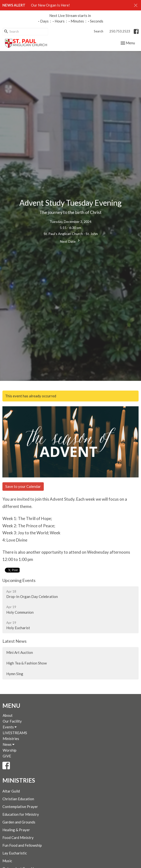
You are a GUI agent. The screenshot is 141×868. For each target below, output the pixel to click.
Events (10, 727)
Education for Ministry (21, 814)
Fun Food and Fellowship (22, 845)
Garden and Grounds (19, 822)
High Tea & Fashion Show (26, 663)
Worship (10, 750)
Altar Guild (11, 791)
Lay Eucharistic (15, 853)
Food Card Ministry (18, 838)
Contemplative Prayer (20, 807)
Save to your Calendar (23, 486)
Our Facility (12, 721)
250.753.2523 (120, 31)
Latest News (15, 641)
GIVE (7, 756)
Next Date (70, 241)
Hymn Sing (15, 674)
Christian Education (18, 799)
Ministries (11, 739)
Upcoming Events (19, 580)
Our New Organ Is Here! (50, 5)
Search (99, 31)
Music (7, 861)
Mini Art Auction (20, 652)
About (8, 715)
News (9, 744)
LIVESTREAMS (15, 733)
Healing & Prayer (16, 830)
